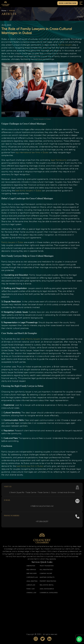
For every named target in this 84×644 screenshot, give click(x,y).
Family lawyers (65, 45)
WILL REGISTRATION (46, 571)
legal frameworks (59, 160)
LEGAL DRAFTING (32, 582)
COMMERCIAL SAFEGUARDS (49, 594)
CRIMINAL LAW (31, 594)
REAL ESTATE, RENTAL (47, 586)
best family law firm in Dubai (30, 466)
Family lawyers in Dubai (12, 242)
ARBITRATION (31, 567)
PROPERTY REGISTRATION (48, 582)
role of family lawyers (30, 339)
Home (4, 10)
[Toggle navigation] (81, 3)
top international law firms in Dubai (32, 153)
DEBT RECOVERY (32, 575)
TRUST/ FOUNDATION (47, 567)
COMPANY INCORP (46, 575)
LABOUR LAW (31, 586)
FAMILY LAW (31, 590)
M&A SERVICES (31, 571)
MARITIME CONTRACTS (47, 578)
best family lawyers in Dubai (28, 191)
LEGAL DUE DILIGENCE (47, 590)
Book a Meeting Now (68, 3)
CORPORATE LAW (32, 578)
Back (80, 17)
